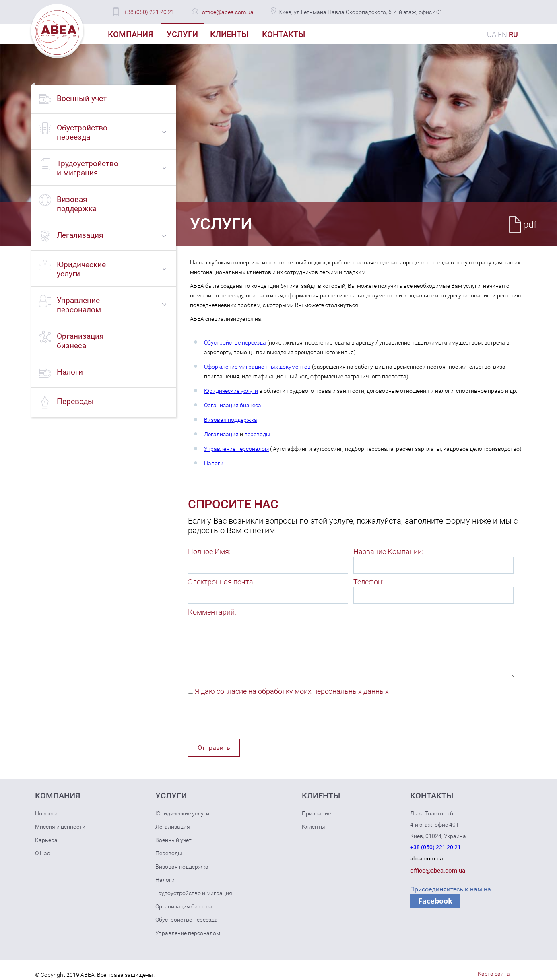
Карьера (46, 840)
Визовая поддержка (231, 420)
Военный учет (173, 840)
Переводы (169, 853)
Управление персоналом (236, 449)
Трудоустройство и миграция (194, 893)
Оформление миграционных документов (257, 367)
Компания (130, 34)
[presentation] (249, 719)
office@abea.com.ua (228, 12)
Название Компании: (388, 552)
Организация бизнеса (233, 405)
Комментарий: (212, 612)
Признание (316, 813)
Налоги (214, 463)
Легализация (221, 434)
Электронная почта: (221, 582)
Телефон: (368, 582)
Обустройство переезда (187, 920)
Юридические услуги (231, 391)
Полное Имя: (209, 552)
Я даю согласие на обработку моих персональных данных (292, 691)
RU (513, 34)
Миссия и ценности (60, 827)
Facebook (435, 901)
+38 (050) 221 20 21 (149, 12)
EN (502, 34)
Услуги (182, 34)
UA (492, 34)
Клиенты (229, 34)
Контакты (284, 34)
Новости (46, 813)
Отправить (214, 748)
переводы (257, 434)
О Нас (42, 853)
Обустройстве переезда (235, 342)
